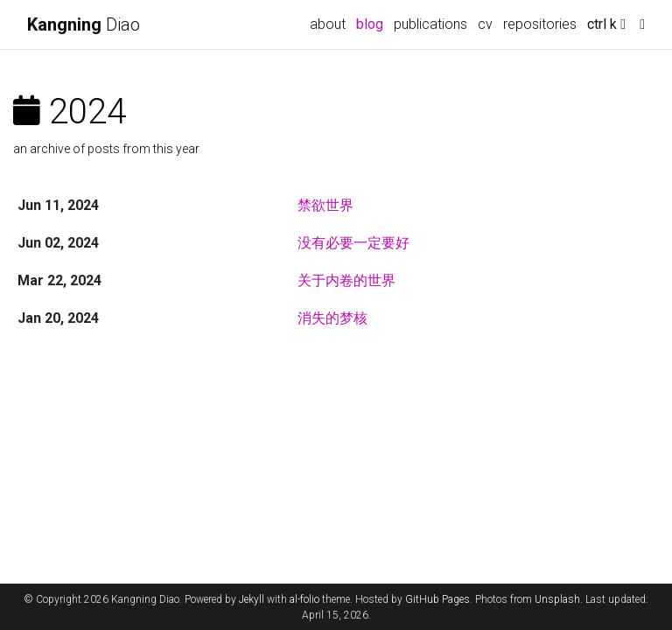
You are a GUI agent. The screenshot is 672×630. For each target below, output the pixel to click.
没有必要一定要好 (353, 243)
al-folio (304, 599)
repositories (540, 24)
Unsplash (557, 599)
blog (370, 24)
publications (430, 24)
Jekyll (252, 599)
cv (485, 24)
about (328, 24)
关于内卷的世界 (346, 280)
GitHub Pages (437, 599)
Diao (84, 24)
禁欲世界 (325, 205)
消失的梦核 (332, 318)
